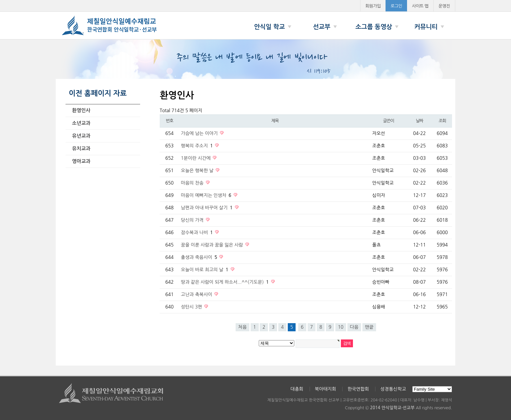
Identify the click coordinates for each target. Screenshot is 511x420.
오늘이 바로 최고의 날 (205, 270)
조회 (442, 121)
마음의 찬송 (193, 183)
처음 (242, 327)
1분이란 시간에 (196, 158)
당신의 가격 (193, 220)
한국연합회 (358, 389)
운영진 (445, 6)
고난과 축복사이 (197, 294)
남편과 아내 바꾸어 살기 (207, 208)
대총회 (297, 389)
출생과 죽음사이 (200, 257)
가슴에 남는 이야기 (200, 133)
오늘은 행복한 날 (198, 171)
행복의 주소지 (197, 146)
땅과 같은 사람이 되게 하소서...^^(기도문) (226, 282)
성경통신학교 (393, 389)
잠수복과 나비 (197, 232)
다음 (354, 327)
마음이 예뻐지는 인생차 (207, 195)
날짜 (419, 121)
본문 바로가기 (0, 0)
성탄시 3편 (192, 307)
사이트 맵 (420, 6)
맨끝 (369, 327)
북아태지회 (326, 389)
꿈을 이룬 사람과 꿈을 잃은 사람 (213, 245)
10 (341, 327)
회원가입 (373, 6)
